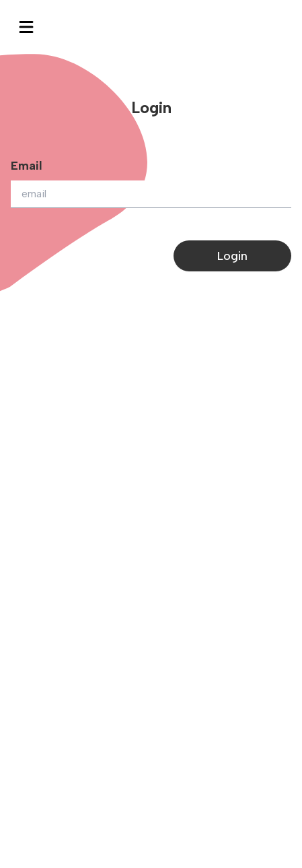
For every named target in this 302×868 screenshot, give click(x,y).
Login (232, 256)
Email (27, 166)
